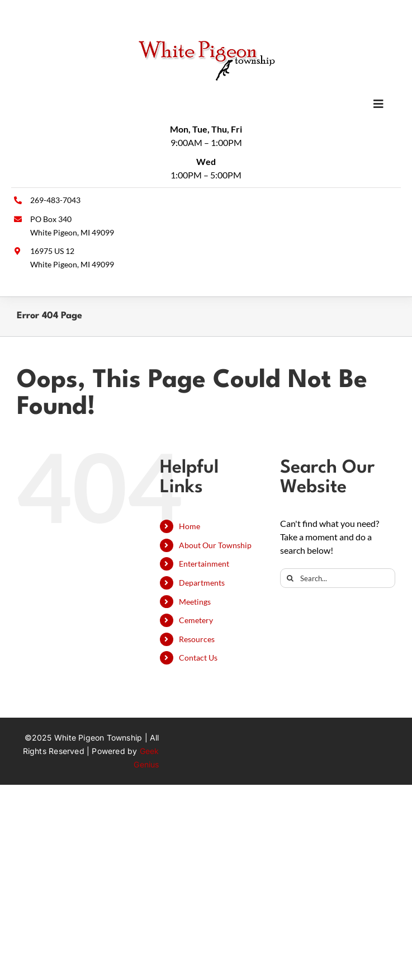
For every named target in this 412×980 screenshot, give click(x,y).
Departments (202, 583)
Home (190, 526)
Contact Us (198, 658)
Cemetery (196, 620)
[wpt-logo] (206, 43)
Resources (197, 639)
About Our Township (215, 545)
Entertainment (204, 564)
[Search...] (338, 578)
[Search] (290, 578)
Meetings (195, 602)
